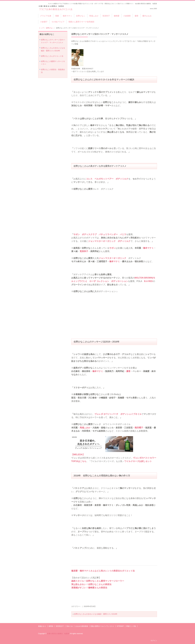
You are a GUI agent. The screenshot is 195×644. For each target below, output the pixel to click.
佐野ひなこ (81, 16)
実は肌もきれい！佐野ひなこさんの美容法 (91, 584)
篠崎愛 (117, 16)
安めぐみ (70, 626)
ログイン (154, 641)
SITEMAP (120, 626)
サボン (112, 248)
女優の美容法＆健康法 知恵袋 (58, 634)
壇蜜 (57, 16)
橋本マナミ (67, 16)
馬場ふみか (94, 16)
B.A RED (148, 281)
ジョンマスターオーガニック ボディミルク (109, 241)
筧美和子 (106, 16)
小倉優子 (44, 22)
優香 (137, 16)
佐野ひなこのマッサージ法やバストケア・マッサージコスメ (100, 34)
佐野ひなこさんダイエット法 (52, 56)
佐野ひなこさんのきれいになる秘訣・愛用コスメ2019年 (96, 614)
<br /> (79, 206)
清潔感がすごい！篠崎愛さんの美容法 (89, 588)
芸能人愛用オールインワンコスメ (102, 626)
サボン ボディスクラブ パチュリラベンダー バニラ (100, 234)
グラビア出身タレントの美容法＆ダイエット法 (56, 8)
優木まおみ (147, 16)
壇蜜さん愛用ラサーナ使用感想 (81, 22)
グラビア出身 (46, 16)
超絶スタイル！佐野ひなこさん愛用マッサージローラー (98, 581)
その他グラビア (58, 22)
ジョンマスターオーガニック (112, 258)
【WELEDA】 (78, 455)
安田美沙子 (60, 626)
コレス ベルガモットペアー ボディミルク (107, 179)
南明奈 (51, 626)
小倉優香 (127, 16)
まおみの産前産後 (82, 626)
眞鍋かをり (42, 626)
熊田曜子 (139, 428)
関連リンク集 (131, 626)
